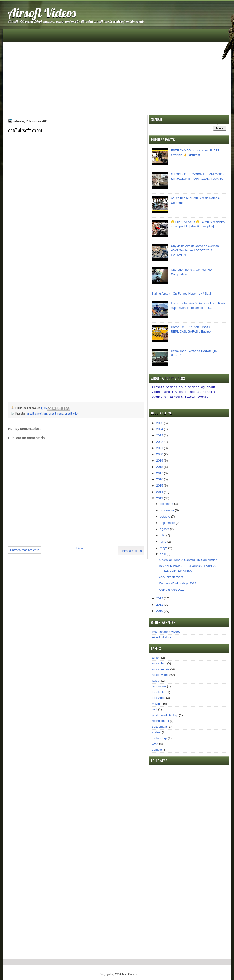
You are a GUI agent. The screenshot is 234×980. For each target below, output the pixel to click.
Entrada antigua (131, 551)
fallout (156, 680)
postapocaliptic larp (165, 714)
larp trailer (159, 691)
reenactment (160, 720)
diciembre (167, 503)
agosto (165, 528)
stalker (156, 732)
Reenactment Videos (166, 631)
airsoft (30, 413)
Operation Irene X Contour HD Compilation (188, 559)
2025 (160, 422)
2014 (160, 491)
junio (164, 541)
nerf (155, 709)
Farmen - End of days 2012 (178, 583)
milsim (156, 703)
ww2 (155, 743)
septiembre (168, 522)
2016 (160, 479)
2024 (160, 428)
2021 (160, 447)
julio (163, 535)
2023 (160, 435)
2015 (160, 485)
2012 (160, 598)
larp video (159, 697)
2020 (160, 453)
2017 (160, 472)
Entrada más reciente (25, 550)
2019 (160, 460)
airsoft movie (56, 413)
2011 (160, 604)
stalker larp (160, 737)
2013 (160, 498)
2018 (160, 466)
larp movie (159, 686)
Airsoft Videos (42, 13)
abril (163, 553)
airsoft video (72, 413)
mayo (164, 547)
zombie (157, 749)
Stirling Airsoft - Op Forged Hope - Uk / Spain (182, 293)
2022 (160, 441)
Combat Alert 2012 (172, 589)
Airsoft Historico (163, 637)
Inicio (79, 548)
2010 (160, 610)
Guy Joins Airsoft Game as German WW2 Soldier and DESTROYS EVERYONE (195, 250)
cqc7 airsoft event (171, 576)
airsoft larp (41, 413)
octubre (166, 516)
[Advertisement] (117, 76)
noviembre (168, 509)
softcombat (160, 726)
